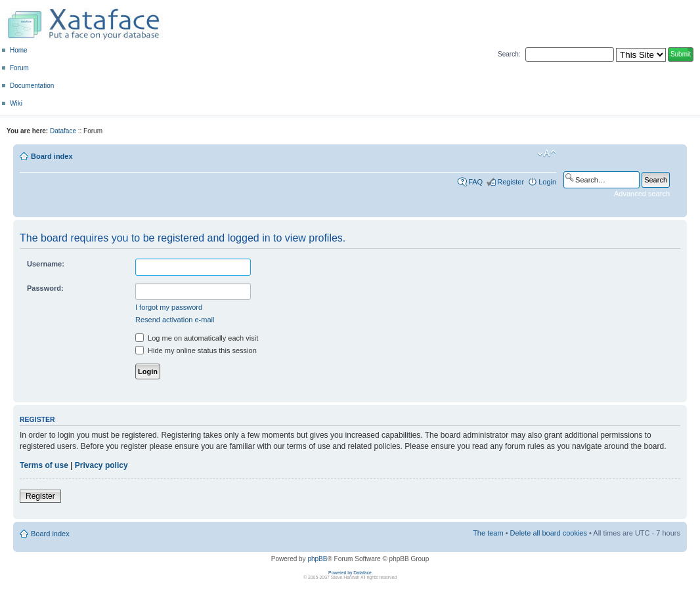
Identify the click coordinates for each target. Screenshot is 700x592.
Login (547, 182)
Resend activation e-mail (175, 320)
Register (511, 182)
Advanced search (642, 194)
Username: (46, 264)
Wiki (16, 103)
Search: (509, 54)
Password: (45, 288)
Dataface (63, 131)
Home (19, 50)
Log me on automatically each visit (197, 338)
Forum (19, 68)
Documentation (32, 86)
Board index (52, 156)
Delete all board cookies (549, 533)
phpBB (317, 559)
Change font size (547, 154)
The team (488, 533)
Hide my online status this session (196, 350)
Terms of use (44, 465)
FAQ (475, 182)
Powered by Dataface (350, 573)
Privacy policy (101, 465)
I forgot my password (169, 307)
